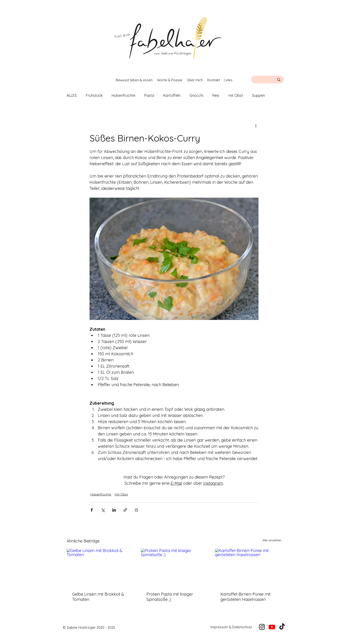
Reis (216, 95)
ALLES (72, 95)
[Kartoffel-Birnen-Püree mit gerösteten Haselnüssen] (248, 567)
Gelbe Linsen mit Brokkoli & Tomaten (98, 597)
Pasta (149, 95)
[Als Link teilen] (125, 510)
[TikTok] (282, 627)
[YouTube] (272, 627)
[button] (134, 80)
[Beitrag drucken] (136, 510)
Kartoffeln (172, 95)
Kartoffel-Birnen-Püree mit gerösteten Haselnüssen (245, 597)
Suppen (258, 95)
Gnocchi (196, 95)
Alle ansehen (272, 540)
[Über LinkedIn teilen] (114, 510)
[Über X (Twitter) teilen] (103, 510)
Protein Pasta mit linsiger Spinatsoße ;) (170, 597)
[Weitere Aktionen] (256, 126)
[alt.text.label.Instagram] (262, 627)
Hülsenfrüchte (123, 95)
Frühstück (94, 95)
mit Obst (236, 95)
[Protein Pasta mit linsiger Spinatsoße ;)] (174, 567)
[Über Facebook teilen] (92, 510)
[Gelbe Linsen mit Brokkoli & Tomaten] (100, 567)
